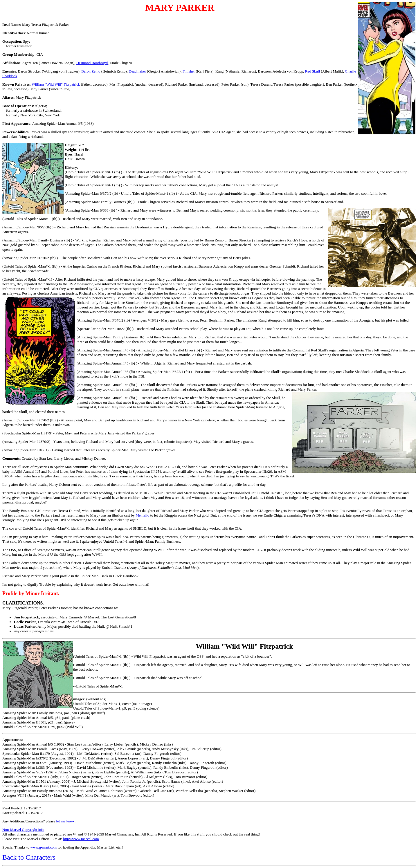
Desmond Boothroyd (92, 63)
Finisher (189, 71)
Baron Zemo (91, 71)
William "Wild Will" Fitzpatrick (56, 84)
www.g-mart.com (43, 847)
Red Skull (313, 71)
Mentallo (142, 515)
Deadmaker (137, 71)
